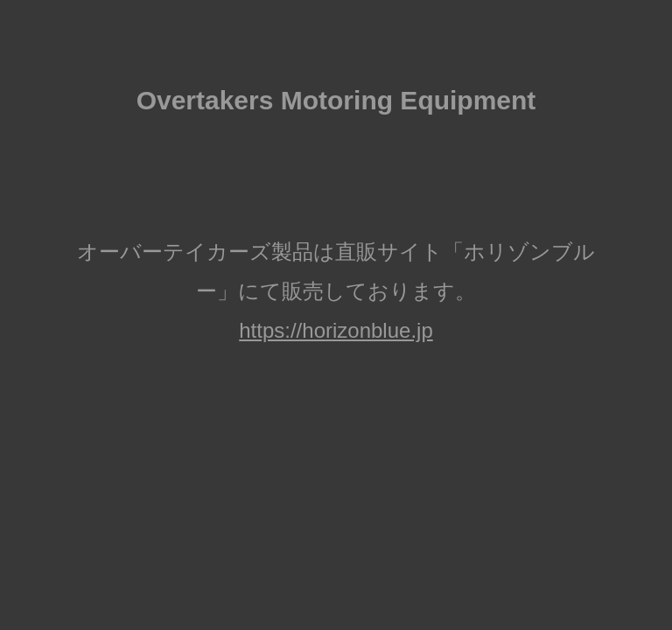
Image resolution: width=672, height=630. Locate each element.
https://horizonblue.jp (336, 330)
